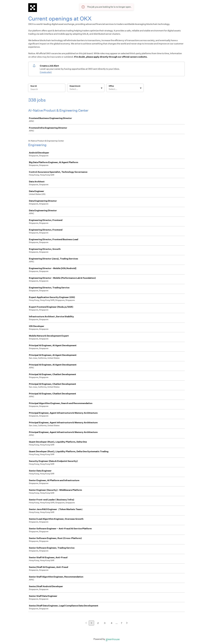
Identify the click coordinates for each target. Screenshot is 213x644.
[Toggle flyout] (102, 88)
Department (75, 86)
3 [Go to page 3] (105, 623)
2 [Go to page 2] (98, 623)
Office (111, 86)
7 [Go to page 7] (122, 623)
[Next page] (127, 623)
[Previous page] (86, 623)
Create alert (46, 72)
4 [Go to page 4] (112, 623)
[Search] (47, 90)
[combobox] (70, 89)
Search (34, 86)
